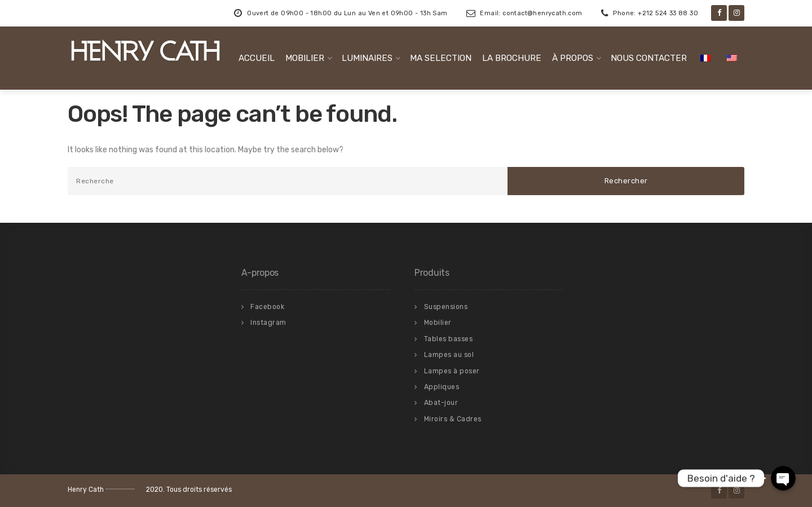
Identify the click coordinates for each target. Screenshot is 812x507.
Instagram (268, 323)
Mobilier (438, 323)
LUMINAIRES (367, 58)
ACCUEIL (257, 58)
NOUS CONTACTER (649, 58)
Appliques (442, 387)
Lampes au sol (449, 355)
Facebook (267, 307)
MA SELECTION (441, 58)
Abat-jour (441, 403)
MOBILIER (305, 58)
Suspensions (446, 307)
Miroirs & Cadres (453, 419)
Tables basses (449, 339)
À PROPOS (573, 58)
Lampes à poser (452, 371)
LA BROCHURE (512, 58)
